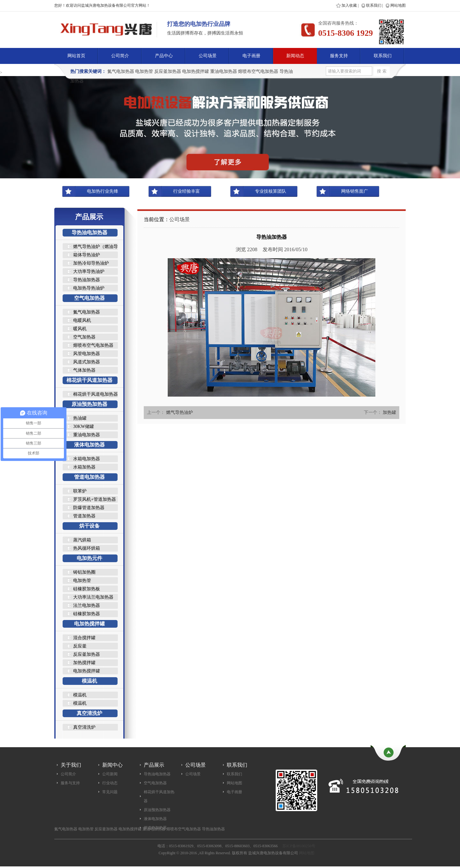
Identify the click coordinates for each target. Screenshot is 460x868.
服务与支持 (70, 783)
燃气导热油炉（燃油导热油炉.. (96, 247)
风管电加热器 (87, 354)
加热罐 (389, 412)
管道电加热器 (89, 477)
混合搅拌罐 (84, 638)
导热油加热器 (87, 280)
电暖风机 (82, 320)
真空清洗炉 (89, 713)
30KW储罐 (84, 426)
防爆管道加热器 (89, 508)
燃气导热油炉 (180, 412)
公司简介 (120, 56)
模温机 (89, 681)
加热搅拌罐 (84, 663)
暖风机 (80, 329)
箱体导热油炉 (87, 255)
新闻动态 (295, 56)
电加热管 (144, 71)
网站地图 (398, 5)
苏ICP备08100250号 (299, 846)
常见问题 (110, 792)
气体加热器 (84, 370)
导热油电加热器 (89, 232)
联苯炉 (80, 491)
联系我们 (374, 5)
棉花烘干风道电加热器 (96, 394)
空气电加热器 (89, 298)
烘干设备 (89, 526)
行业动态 (110, 783)
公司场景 (208, 56)
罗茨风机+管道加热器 (95, 499)
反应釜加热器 (168, 71)
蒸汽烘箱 (82, 540)
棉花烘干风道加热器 (89, 380)
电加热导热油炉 (89, 288)
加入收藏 (349, 5)
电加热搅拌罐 (195, 71)
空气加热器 (84, 337)
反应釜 (80, 646)
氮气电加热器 (121, 71)
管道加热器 (84, 516)
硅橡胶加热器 (87, 614)
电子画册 (251, 56)
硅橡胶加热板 (87, 589)
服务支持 (339, 56)
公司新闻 (110, 774)
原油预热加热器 (89, 404)
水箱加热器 (84, 467)
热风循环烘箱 (87, 548)
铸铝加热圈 (84, 572)
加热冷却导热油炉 (91, 263)
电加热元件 (89, 558)
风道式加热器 (87, 362)
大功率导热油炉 (89, 271)
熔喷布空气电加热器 (258, 71)
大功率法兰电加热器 (93, 597)
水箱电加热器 (87, 459)
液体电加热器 (89, 445)
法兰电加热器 (87, 605)
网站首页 (76, 56)
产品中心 (164, 56)
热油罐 (80, 418)
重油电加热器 (224, 71)
